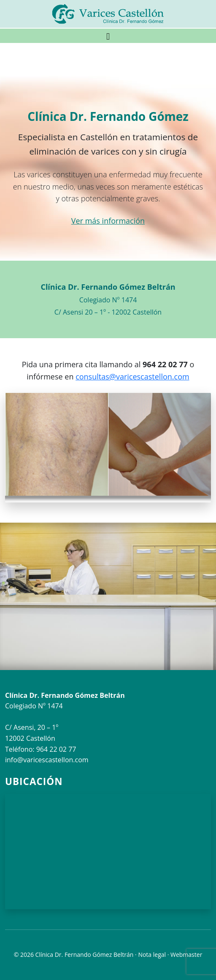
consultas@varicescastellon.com (132, 377)
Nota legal (152, 955)
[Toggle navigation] (108, 36)
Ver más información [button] (108, 221)
